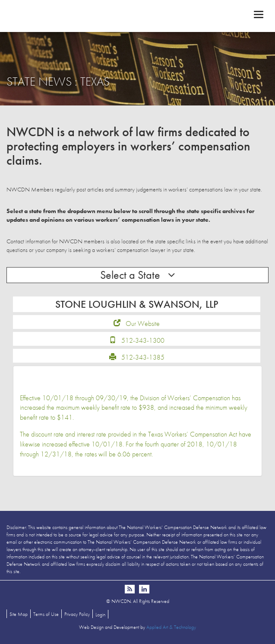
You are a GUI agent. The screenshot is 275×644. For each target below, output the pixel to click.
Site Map (19, 614)
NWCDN (137, 16)
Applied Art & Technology (171, 627)
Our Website (143, 324)
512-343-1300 (143, 340)
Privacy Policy (77, 614)
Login (100, 615)
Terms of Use (46, 614)
